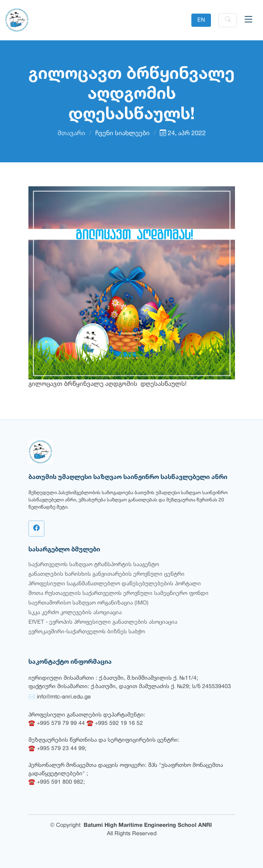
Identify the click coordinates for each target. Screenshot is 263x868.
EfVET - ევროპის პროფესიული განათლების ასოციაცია (103, 622)
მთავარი (71, 134)
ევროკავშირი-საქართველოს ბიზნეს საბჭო (87, 632)
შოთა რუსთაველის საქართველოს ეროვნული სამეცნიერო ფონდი (118, 594)
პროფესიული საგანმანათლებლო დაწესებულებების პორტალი (115, 584)
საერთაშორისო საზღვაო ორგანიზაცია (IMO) (88, 603)
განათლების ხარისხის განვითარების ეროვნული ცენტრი (106, 574)
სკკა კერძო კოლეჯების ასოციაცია (75, 613)
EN (201, 20)
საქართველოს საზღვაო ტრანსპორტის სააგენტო (94, 565)
